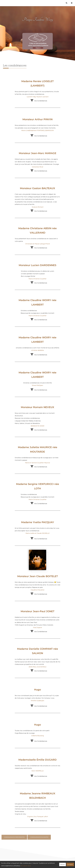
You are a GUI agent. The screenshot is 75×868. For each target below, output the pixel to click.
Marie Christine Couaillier (38, 279)
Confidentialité (37, 864)
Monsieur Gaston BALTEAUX (37, 188)
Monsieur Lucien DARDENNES (37, 265)
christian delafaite (37, 350)
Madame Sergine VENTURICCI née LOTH (38, 486)
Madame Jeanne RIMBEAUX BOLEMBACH (38, 796)
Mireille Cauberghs (37, 701)
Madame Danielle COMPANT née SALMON (38, 651)
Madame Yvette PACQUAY (38, 522)
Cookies (46, 864)
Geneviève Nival (37, 167)
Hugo (37, 690)
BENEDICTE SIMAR (37, 426)
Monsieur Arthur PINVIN (37, 119)
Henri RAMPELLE (37, 771)
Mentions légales (56, 864)
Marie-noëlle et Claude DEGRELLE (38, 533)
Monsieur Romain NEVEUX (37, 407)
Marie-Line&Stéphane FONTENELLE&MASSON (37, 130)
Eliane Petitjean (37, 385)
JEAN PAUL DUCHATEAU (37, 667)
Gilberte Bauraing (38, 736)
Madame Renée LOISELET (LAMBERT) (37, 83)
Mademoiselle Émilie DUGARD (37, 760)
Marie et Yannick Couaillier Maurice (37, 463)
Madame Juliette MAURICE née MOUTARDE (38, 449)
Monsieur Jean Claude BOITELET (38, 576)
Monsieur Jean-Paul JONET (37, 611)
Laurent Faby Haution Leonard (37, 97)
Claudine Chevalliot (37, 590)
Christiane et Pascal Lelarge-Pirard (37, 244)
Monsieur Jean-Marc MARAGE (38, 153)
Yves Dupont (37, 627)
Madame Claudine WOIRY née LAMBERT (37, 302)
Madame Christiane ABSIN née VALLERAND (37, 230)
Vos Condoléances (41, 101)
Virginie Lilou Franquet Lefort (38, 817)
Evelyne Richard (38, 207)
